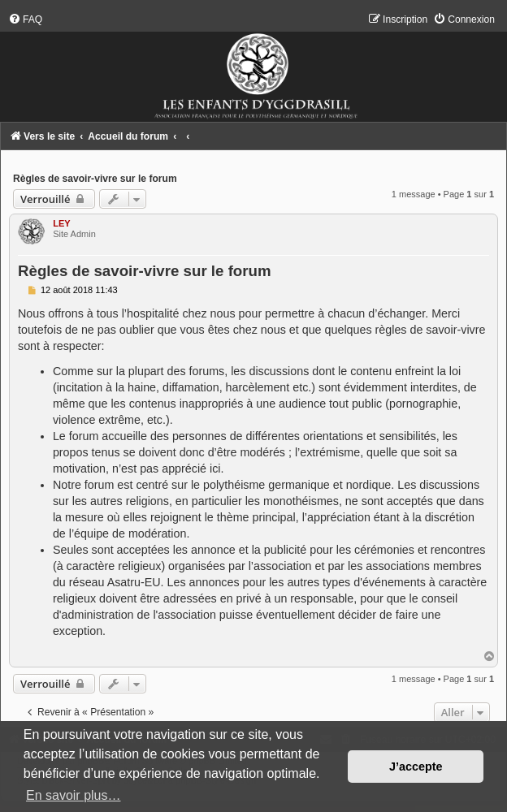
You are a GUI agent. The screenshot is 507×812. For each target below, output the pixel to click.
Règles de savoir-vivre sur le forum (95, 179)
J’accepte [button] (416, 767)
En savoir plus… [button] (74, 795)
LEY (61, 223)
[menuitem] (25, 19)
